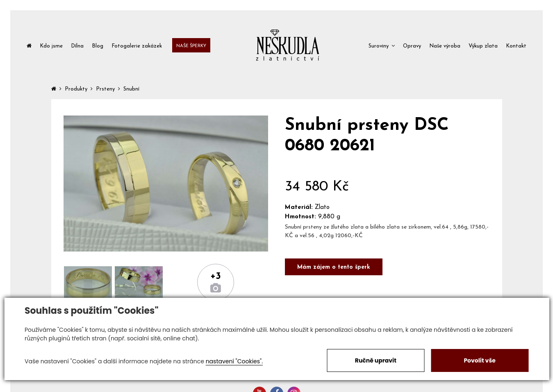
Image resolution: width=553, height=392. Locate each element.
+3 (216, 276)
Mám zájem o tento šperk (334, 267)
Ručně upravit (376, 360)
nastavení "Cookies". (234, 361)
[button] (382, 45)
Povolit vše (479, 360)
